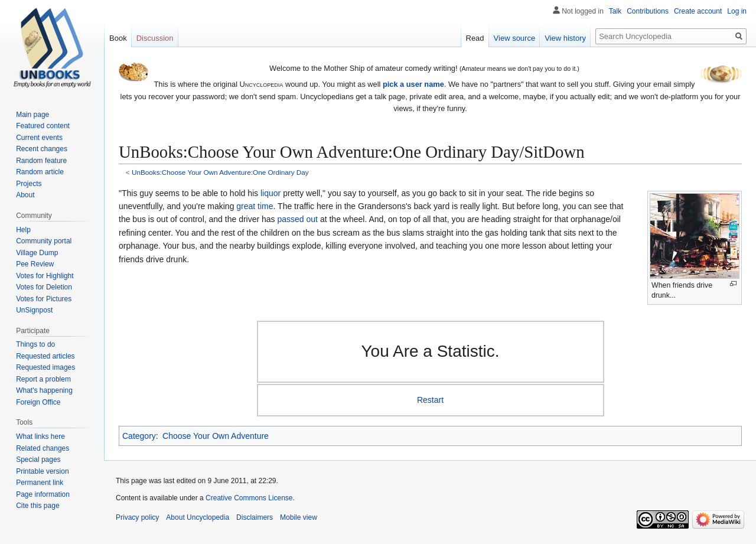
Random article (40, 172)
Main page (32, 115)
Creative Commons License (249, 498)
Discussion (155, 38)
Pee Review (35, 264)
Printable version (42, 471)
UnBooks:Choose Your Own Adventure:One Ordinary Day (220, 172)
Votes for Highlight (45, 276)
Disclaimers (255, 517)
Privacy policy (137, 517)
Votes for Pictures (44, 299)
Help (23, 230)
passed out (298, 219)
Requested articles (45, 356)
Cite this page (38, 506)
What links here (40, 436)
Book (118, 38)
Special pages (38, 460)
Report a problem (43, 379)
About (25, 195)
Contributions (648, 11)
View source (515, 38)
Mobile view (299, 517)
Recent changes (42, 149)
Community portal (44, 241)
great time (255, 206)
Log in (737, 11)
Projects (29, 184)
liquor (271, 193)
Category (139, 436)
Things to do (35, 344)
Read (475, 38)
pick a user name (413, 84)
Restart (430, 400)
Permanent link (40, 483)
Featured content (43, 126)
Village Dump (37, 253)
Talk (615, 11)
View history (565, 38)
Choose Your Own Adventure (216, 436)
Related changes (43, 448)
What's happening (44, 390)
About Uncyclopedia (198, 517)
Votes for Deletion (44, 287)
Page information (43, 494)
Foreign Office (38, 402)
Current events (39, 138)
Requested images (45, 367)
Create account (698, 11)
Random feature (41, 161)
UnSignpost (34, 310)
